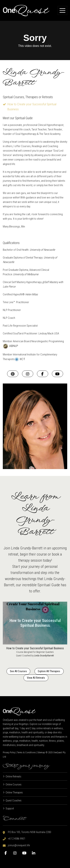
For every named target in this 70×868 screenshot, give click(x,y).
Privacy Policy (9, 753)
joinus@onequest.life (19, 845)
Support (10, 808)
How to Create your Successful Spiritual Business (35, 648)
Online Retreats (13, 776)
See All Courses (18, 671)
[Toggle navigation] (62, 10)
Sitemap (41, 753)
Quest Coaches (14, 800)
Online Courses (14, 784)
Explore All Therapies (49, 671)
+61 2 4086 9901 (17, 839)
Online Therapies (14, 792)
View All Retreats (36, 678)
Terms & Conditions (26, 753)
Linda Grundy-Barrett (44, 656)
